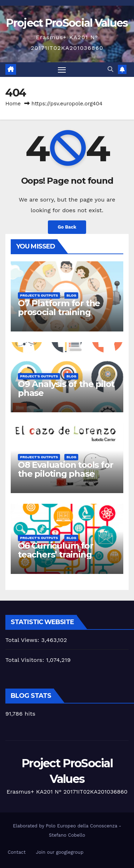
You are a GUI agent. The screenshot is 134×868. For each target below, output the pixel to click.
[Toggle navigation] (62, 70)
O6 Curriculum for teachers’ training (56, 550)
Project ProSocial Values (67, 23)
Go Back (67, 227)
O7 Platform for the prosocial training (59, 308)
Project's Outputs (39, 295)
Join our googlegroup (59, 852)
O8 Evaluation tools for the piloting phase (65, 469)
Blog (71, 295)
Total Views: (23, 640)
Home (13, 104)
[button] (110, 69)
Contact (16, 852)
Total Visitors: (26, 660)
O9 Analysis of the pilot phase (66, 388)
